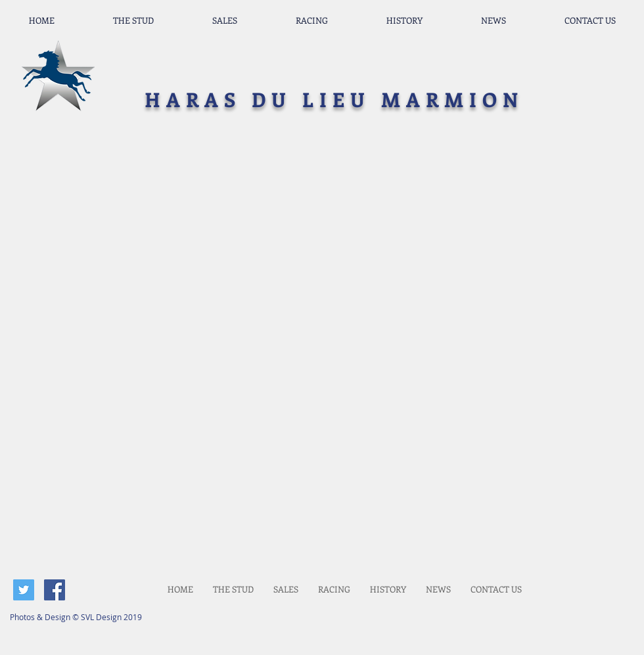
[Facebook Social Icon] (55, 590)
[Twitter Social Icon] (24, 590)
